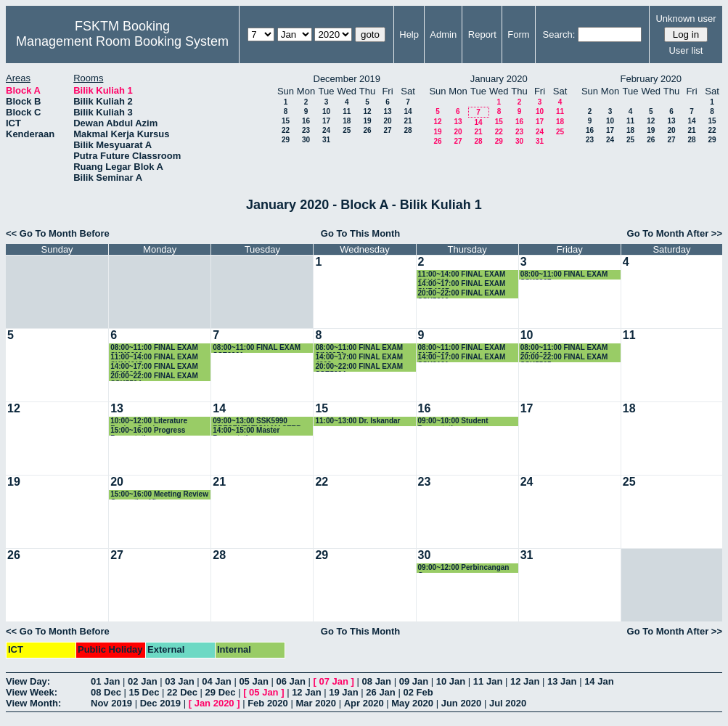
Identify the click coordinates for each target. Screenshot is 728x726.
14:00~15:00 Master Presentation (246, 431)
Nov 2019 (111, 703)
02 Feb (418, 692)
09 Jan (414, 681)
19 (367, 121)
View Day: (28, 681)
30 (306, 140)
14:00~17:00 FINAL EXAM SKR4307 (462, 284)
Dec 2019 (160, 703)
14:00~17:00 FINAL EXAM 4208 (359, 358)
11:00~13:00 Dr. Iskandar (357, 421)
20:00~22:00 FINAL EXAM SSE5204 (359, 367)
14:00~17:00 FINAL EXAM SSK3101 (462, 358)
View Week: (32, 692)
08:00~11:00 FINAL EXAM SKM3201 (154, 348)
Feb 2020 (268, 703)
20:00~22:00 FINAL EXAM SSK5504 (154, 376)
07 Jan (334, 681)
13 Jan (562, 681)
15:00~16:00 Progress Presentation (148, 431)
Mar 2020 (316, 703)
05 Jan (253, 681)
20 (387, 121)
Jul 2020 (508, 703)
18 (347, 121)
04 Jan (216, 681)
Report (482, 34)
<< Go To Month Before (58, 233)
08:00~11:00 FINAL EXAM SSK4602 (564, 348)
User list (686, 50)
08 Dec (106, 692)
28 (408, 130)
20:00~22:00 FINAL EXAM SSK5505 (564, 358)
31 (326, 140)
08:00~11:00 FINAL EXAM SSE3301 (257, 348)
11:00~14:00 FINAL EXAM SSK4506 (462, 275)
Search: (559, 34)
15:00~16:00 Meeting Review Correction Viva (159, 495)
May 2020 (412, 703)
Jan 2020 (214, 703)
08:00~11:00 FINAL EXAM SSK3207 (564, 275)
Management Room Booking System (122, 41)
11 (347, 111)
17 (326, 121)
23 (306, 130)
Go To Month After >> (675, 233)
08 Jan (377, 681)
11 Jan (488, 681)
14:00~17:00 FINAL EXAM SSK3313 (154, 367)
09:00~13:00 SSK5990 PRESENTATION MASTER (257, 421)
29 (286, 140)
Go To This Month (361, 233)
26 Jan (380, 692)
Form (518, 34)
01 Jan (105, 681)
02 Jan (142, 681)
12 (367, 111)
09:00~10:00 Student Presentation (453, 421)
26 (367, 130)
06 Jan (290, 681)
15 (286, 121)
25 (347, 130)
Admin (443, 34)
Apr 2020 (364, 703)
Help (409, 34)
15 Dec (144, 692)
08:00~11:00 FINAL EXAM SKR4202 (462, 348)
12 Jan (525, 681)
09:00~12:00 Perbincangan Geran (464, 568)
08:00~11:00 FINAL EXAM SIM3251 (359, 348)
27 (387, 130)
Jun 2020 (462, 703)
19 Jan (343, 692)
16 (306, 121)
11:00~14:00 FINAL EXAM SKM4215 (154, 358)
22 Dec (182, 692)
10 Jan (451, 681)
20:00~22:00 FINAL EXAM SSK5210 (462, 294)
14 (408, 111)
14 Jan (599, 681)
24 (326, 130)
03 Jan (179, 681)
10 (326, 111)
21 (408, 121)
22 (286, 130)
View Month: (33, 703)
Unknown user (686, 19)
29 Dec (221, 692)
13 (387, 111)
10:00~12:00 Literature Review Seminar (149, 421)
